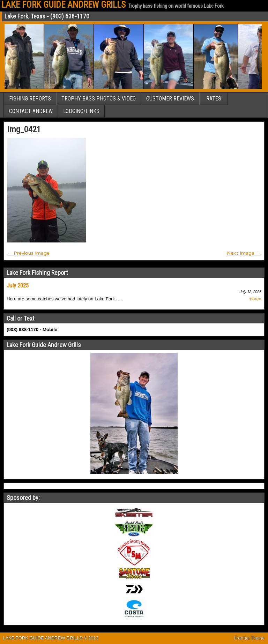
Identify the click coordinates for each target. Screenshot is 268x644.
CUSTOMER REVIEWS (170, 99)
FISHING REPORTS (30, 99)
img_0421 (24, 129)
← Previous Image (28, 253)
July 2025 (18, 285)
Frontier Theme (249, 638)
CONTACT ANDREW (31, 111)
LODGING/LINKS (81, 111)
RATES (214, 99)
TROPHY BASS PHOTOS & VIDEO (99, 99)
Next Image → (244, 253)
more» (255, 299)
